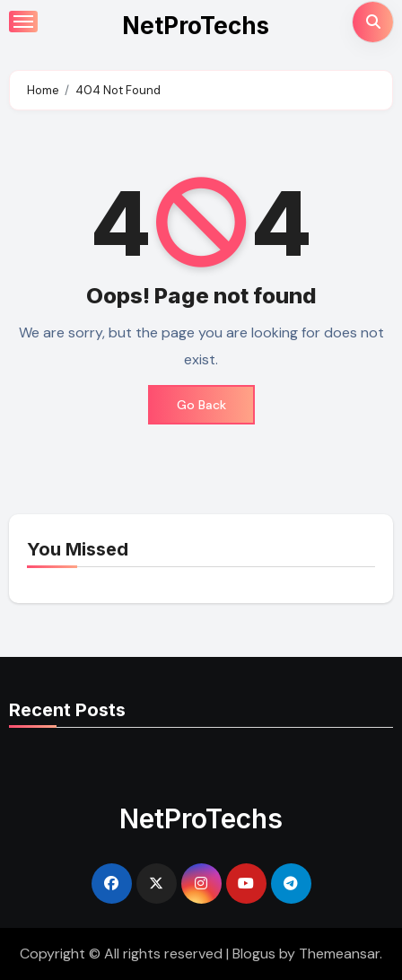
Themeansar (339, 954)
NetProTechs (196, 26)
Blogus (254, 954)
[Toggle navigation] (23, 22)
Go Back (201, 405)
